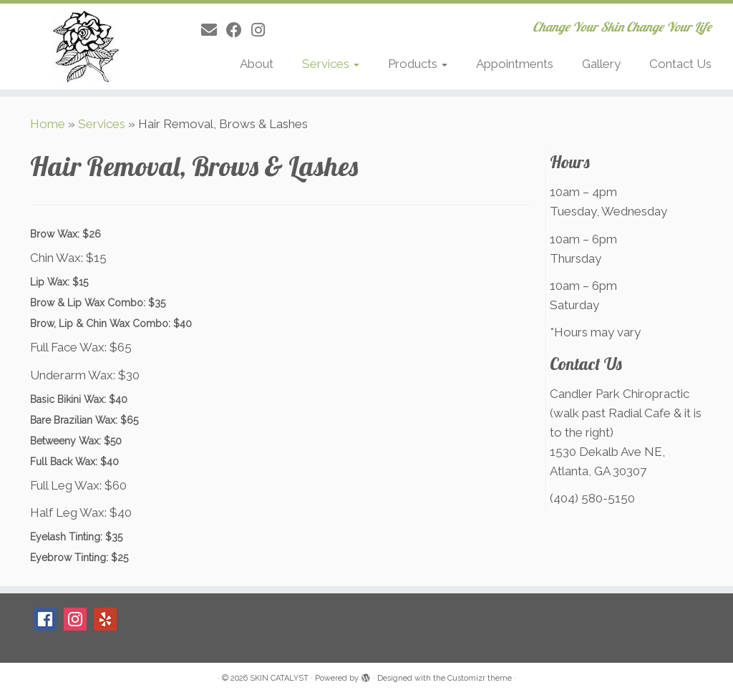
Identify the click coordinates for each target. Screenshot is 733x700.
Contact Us (680, 64)
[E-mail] (214, 30)
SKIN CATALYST (279, 678)
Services (331, 64)
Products (418, 64)
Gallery (601, 64)
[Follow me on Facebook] (239, 30)
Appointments (515, 64)
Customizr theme (480, 678)
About (257, 64)
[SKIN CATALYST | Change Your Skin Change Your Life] (86, 47)
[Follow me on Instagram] (263, 30)
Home (48, 124)
